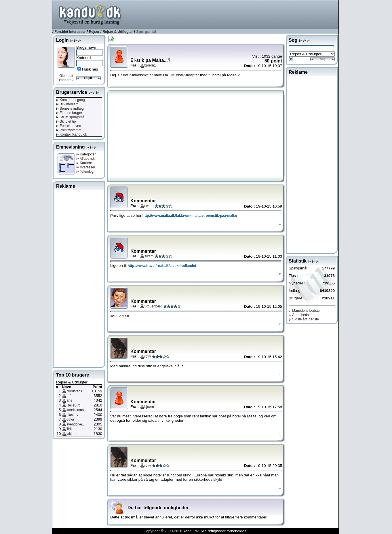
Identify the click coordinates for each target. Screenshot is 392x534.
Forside (61, 32)
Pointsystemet (69, 130)
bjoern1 (150, 65)
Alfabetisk (85, 159)
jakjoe (71, 434)
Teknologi (85, 172)
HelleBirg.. (74, 405)
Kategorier (86, 154)
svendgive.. (75, 424)
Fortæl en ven (68, 126)
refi (69, 396)
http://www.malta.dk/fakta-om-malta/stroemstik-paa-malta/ (190, 216)
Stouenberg (153, 306)
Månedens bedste (304, 311)
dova (70, 419)
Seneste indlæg (70, 109)
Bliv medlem (67, 104)
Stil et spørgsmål (71, 117)
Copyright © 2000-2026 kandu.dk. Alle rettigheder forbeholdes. (195, 531)
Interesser (77, 32)
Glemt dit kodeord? (66, 78)
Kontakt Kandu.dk (72, 134)
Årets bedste (300, 315)
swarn (149, 206)
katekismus (75, 410)
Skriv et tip (66, 121)
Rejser (94, 32)
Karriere (84, 163)
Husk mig (90, 69)
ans (69, 400)
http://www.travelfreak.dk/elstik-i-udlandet (162, 266)
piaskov (72, 415)
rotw (148, 356)
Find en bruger (69, 113)
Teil (69, 429)
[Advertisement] (234, 14)
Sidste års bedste (304, 319)
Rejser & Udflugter (118, 32)
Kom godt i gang (71, 100)
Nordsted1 (74, 391)
